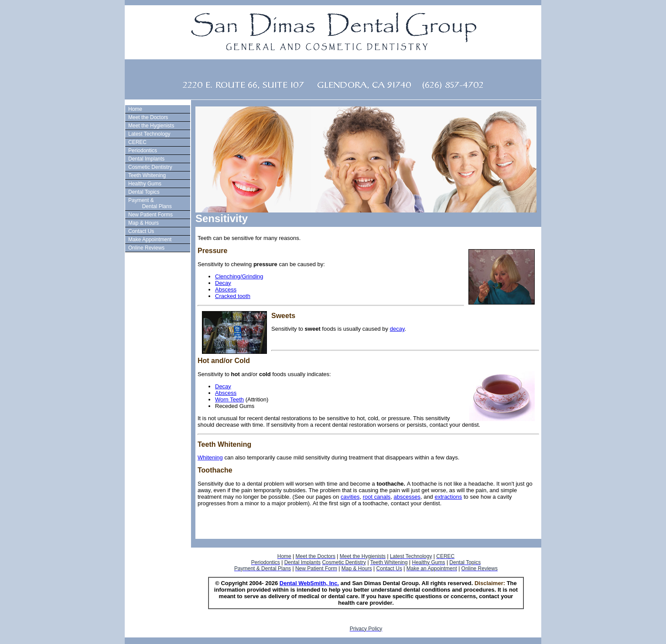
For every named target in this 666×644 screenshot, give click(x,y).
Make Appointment (150, 240)
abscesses (407, 497)
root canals (377, 497)
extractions (448, 497)
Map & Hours (143, 223)
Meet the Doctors (148, 117)
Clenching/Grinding (239, 276)
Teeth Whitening (147, 175)
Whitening (210, 457)
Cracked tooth (233, 296)
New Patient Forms (150, 215)
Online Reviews (146, 248)
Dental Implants (146, 159)
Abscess (226, 289)
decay (397, 329)
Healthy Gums (145, 184)
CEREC (137, 142)
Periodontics (143, 151)
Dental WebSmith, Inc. (309, 583)
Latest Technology (149, 134)
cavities (350, 497)
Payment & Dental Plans (149, 203)
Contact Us (141, 231)
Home (135, 109)
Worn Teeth (229, 399)
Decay (223, 283)
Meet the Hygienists (151, 126)
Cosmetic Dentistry (150, 167)
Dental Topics (144, 192)
